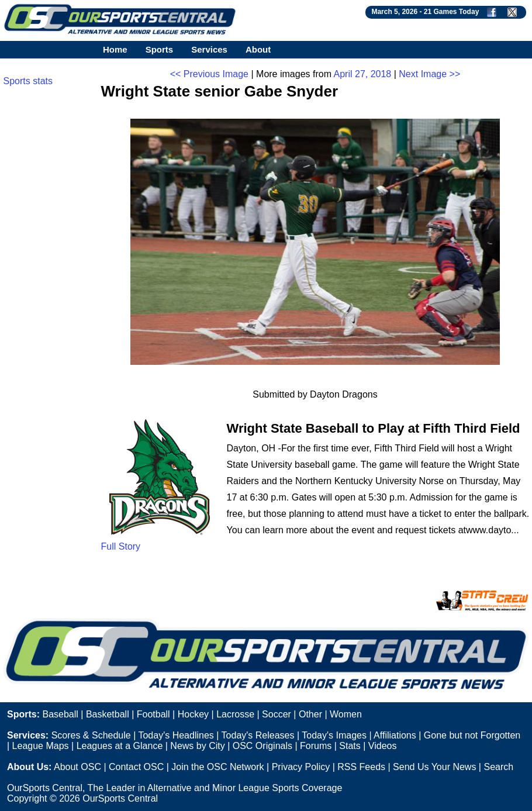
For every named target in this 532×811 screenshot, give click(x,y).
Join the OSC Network (217, 767)
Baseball (60, 714)
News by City (197, 746)
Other (310, 714)
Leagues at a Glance (120, 746)
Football (153, 714)
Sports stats (28, 81)
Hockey (193, 714)
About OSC (77, 767)
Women (346, 714)
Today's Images (334, 735)
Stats (350, 746)
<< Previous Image (209, 74)
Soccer (277, 714)
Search (498, 767)
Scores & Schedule (91, 735)
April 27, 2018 (363, 74)
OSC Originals (262, 746)
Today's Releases (258, 735)
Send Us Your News (434, 767)
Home (115, 49)
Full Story (121, 546)
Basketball (108, 714)
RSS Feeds (361, 767)
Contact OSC (136, 767)
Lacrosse (235, 714)
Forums (316, 746)
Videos (383, 746)
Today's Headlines (176, 735)
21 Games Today (452, 12)
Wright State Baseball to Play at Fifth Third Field (374, 428)
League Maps (41, 746)
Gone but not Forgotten (472, 735)
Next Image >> (429, 74)
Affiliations (395, 735)
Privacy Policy (301, 767)
